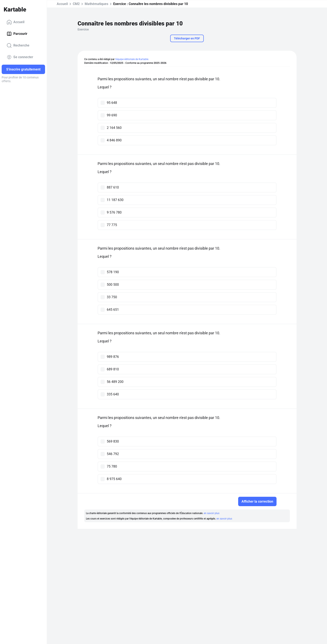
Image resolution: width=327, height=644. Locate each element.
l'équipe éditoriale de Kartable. (132, 59)
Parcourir (17, 34)
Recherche (18, 45)
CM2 (76, 4)
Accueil (16, 22)
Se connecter (20, 57)
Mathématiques (96, 4)
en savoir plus (212, 513)
